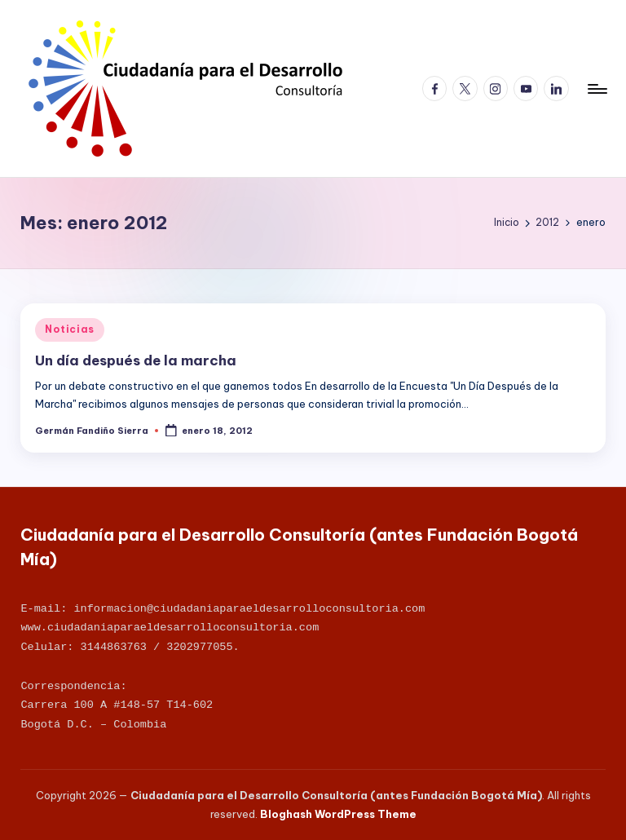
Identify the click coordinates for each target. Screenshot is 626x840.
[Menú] (596, 89)
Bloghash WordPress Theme (338, 814)
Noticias (70, 329)
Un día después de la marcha (136, 360)
